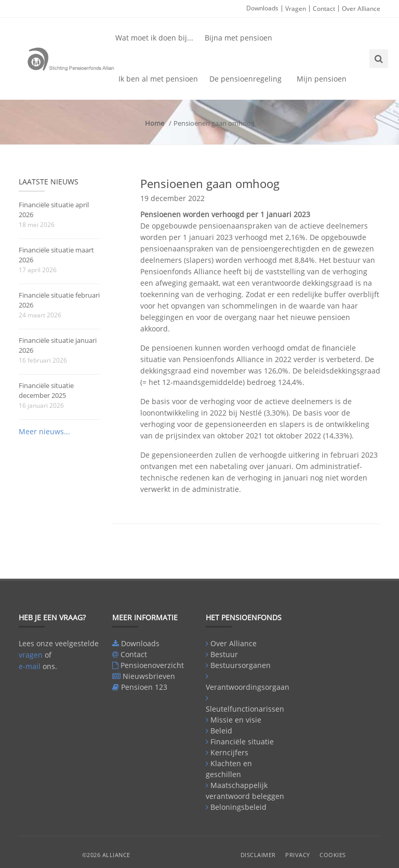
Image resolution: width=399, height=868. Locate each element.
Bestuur (224, 654)
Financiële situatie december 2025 (46, 390)
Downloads (262, 8)
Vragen (296, 9)
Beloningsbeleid (238, 807)
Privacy (298, 855)
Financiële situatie (242, 742)
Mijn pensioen (322, 79)
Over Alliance (361, 9)
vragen (31, 655)
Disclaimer (258, 855)
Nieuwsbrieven (149, 676)
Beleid (221, 731)
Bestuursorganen (241, 665)
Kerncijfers (229, 752)
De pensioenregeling (245, 79)
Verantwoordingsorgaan (248, 687)
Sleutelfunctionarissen (245, 709)
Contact (324, 9)
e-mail (30, 666)
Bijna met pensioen (238, 38)
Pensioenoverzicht (152, 665)
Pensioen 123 (144, 687)
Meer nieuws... (44, 431)
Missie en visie (236, 720)
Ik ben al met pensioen (158, 79)
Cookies (333, 855)
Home (155, 123)
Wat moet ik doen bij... (154, 38)
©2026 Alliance (106, 855)
